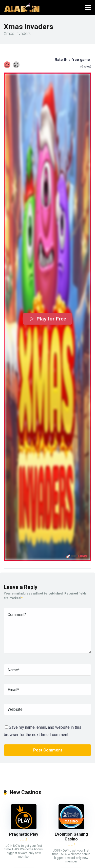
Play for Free (48, 318)
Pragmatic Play (24, 834)
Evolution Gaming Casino (71, 837)
